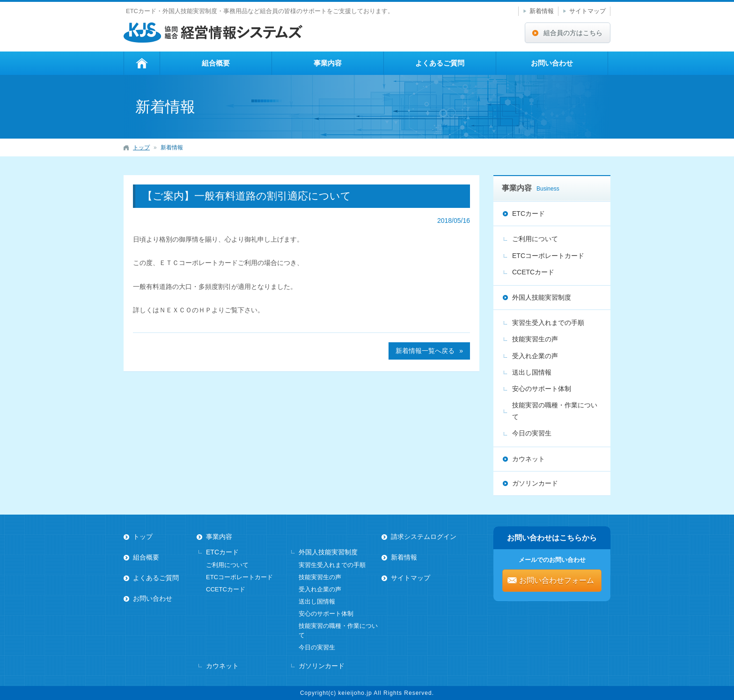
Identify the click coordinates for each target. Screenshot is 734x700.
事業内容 (328, 63)
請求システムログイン (424, 537)
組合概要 (216, 63)
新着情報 (542, 11)
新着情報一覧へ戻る (425, 351)
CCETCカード (533, 272)
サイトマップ (587, 11)
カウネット (528, 459)
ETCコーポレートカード (548, 256)
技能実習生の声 (535, 339)
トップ (142, 63)
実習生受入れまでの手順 (548, 323)
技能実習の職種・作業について (555, 411)
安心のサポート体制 (542, 389)
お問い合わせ (552, 63)
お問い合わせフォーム (557, 580)
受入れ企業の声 (535, 356)
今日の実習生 (532, 433)
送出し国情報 (532, 372)
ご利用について (535, 239)
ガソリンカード (535, 483)
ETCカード (528, 214)
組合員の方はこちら (573, 33)
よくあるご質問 (440, 63)
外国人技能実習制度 (542, 297)
